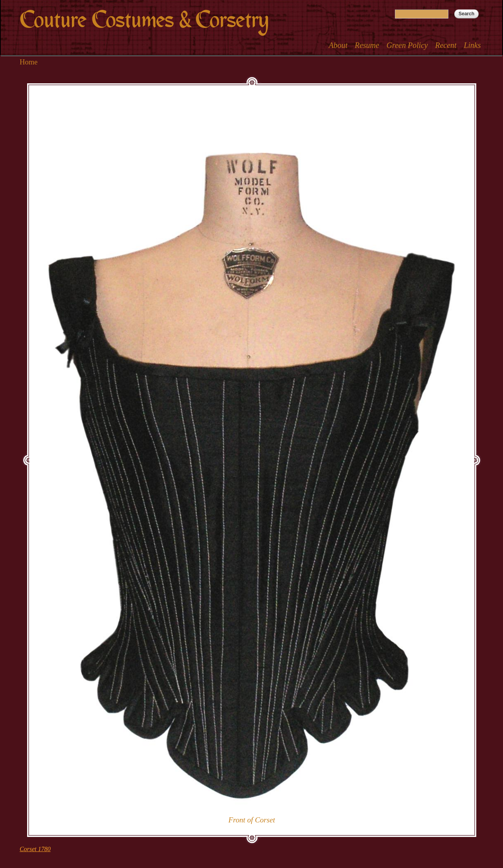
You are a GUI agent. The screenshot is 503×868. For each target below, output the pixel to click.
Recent (446, 45)
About (338, 45)
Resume (367, 45)
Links (472, 45)
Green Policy (407, 45)
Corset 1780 (35, 849)
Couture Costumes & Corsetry (144, 20)
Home (29, 62)
